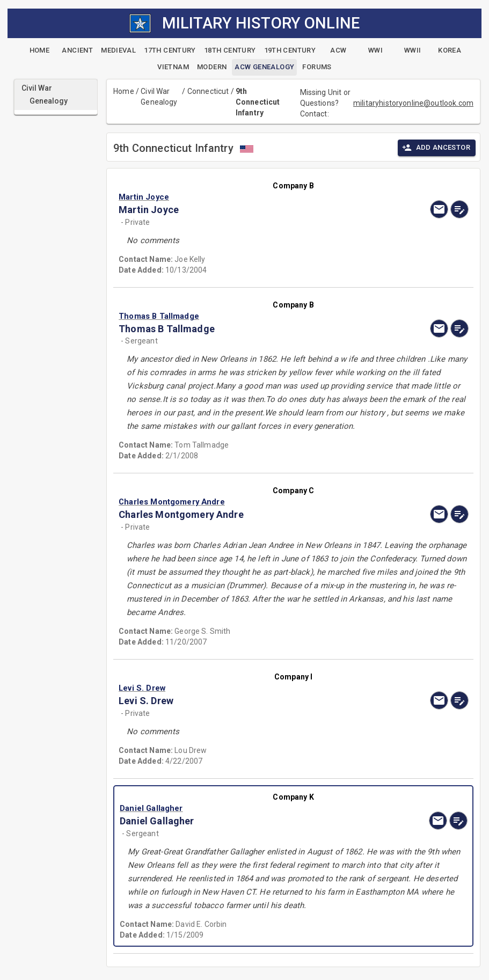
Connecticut (208, 91)
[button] (241, 197)
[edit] (459, 209)
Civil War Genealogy (159, 97)
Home (124, 91)
